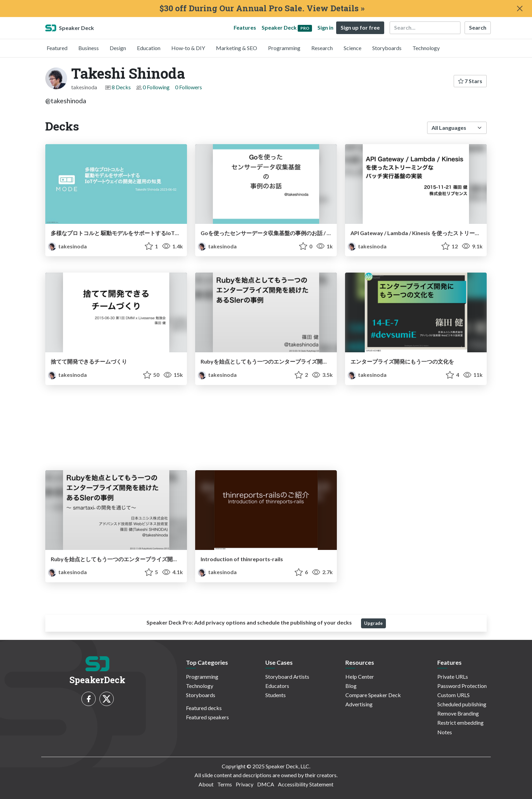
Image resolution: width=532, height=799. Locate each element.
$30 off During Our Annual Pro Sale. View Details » (262, 8)
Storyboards (387, 48)
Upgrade (373, 623)
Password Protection (462, 686)
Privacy (245, 784)
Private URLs (453, 677)
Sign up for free (360, 27)
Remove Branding (458, 713)
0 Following (156, 87)
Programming (284, 48)
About (206, 784)
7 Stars (470, 81)
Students (276, 695)
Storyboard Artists (287, 677)
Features (245, 27)
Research (322, 48)
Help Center (360, 677)
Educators (277, 686)
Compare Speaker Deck (373, 695)
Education (149, 48)
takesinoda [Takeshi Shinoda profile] (67, 246)
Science (353, 48)
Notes (445, 732)
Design (118, 48)
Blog (351, 686)
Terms (225, 784)
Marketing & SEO (237, 48)
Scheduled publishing (462, 704)
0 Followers (189, 87)
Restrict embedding (460, 723)
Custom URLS (453, 695)
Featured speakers (207, 717)
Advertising (359, 704)
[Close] (520, 9)
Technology (426, 48)
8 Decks (121, 87)
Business (89, 48)
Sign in (325, 27)
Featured (57, 48)
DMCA (266, 784)
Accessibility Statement (306, 784)
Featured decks (204, 708)
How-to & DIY (188, 48)
